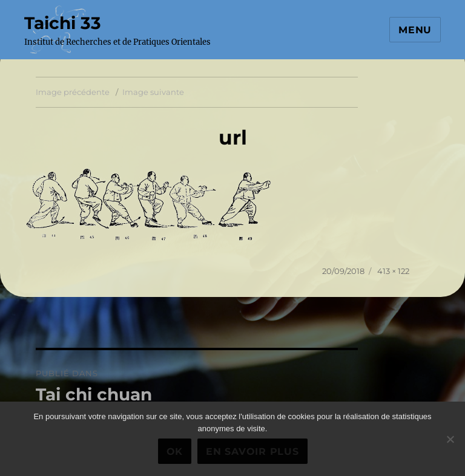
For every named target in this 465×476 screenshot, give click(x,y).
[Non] (450, 439)
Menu (415, 30)
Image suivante (153, 92)
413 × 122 (393, 271)
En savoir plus (252, 452)
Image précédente (73, 92)
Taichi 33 (63, 23)
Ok (175, 452)
